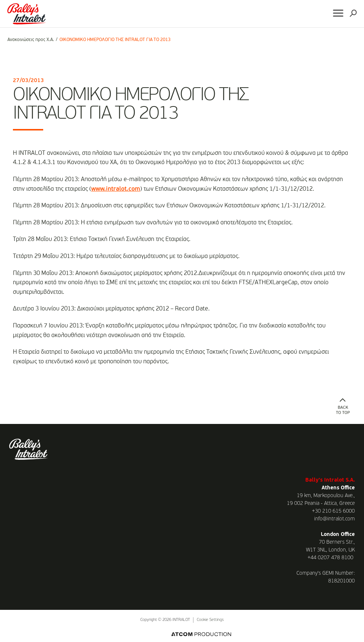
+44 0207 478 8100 (330, 558)
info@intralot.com (334, 519)
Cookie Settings (210, 620)
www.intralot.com (116, 189)
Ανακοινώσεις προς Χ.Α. (31, 40)
